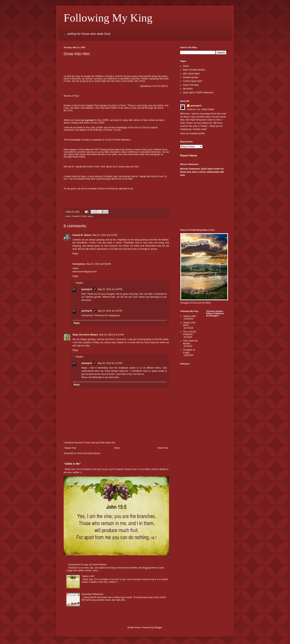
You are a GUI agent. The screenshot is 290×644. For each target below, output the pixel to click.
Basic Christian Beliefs (194, 70)
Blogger (158, 628)
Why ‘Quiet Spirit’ (191, 74)
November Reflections (92, 594)
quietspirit (87, 289)
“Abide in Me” (72, 464)
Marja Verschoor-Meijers (85, 335)
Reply (75, 254)
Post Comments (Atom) (89, 453)
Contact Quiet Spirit (193, 81)
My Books (188, 89)
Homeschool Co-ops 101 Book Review (87, 565)
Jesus (90, 216)
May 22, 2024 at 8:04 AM (99, 264)
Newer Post (70, 448)
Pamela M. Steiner (82, 235)
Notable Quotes (191, 77)
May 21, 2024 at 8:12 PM (105, 235)
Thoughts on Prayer (189, 351)
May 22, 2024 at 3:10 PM (110, 289)
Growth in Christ (79, 216)
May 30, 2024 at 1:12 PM (110, 363)
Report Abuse (189, 155)
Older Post (163, 448)
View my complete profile (192, 133)
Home (117, 448)
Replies (80, 283)
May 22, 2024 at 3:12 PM (110, 311)
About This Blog (191, 85)
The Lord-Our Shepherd (190, 333)
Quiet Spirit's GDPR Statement (198, 93)
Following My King (108, 18)
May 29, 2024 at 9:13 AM (112, 335)
